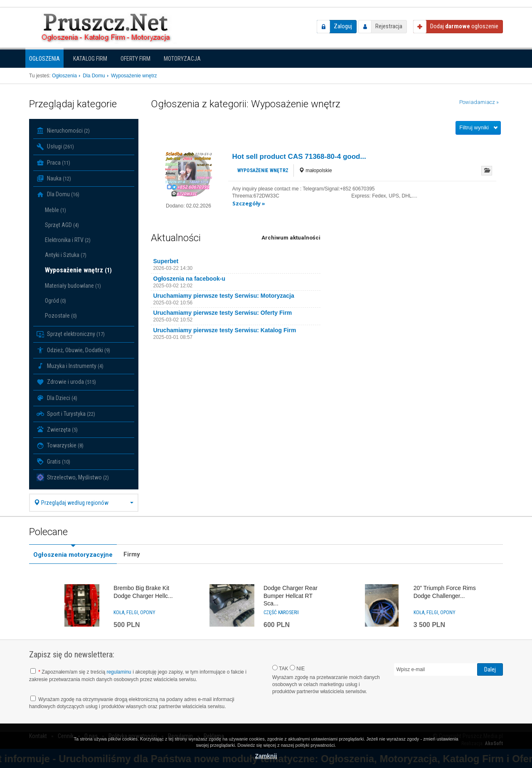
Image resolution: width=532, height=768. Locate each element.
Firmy (132, 554)
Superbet (166, 261)
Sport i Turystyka (66, 414)
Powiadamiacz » (479, 102)
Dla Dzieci (57, 398)
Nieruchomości (63, 131)
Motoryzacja (182, 59)
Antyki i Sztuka (66, 255)
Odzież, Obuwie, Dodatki (73, 350)
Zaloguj (343, 26)
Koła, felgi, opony (134, 612)
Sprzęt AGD (62, 225)
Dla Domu (58, 195)
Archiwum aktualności (291, 238)
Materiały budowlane (73, 286)
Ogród (55, 301)
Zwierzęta (57, 430)
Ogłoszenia (44, 59)
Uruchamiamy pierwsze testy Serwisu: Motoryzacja (224, 296)
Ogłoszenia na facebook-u (189, 279)
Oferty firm (135, 59)
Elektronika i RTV (68, 240)
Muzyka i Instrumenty (70, 366)
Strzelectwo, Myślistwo (73, 477)
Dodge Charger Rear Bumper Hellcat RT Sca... (291, 595)
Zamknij (266, 756)
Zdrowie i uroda (66, 382)
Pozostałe (61, 316)
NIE (297, 668)
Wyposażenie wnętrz (78, 270)
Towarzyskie (60, 446)
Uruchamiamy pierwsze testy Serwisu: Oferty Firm (223, 313)
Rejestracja (389, 26)
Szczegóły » (249, 203)
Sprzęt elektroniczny (71, 334)
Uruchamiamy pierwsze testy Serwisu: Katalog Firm (225, 330)
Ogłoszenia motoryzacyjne (73, 555)
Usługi (55, 147)
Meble (55, 210)
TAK (280, 668)
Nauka (54, 178)
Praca (53, 163)
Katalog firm (90, 59)
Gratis (53, 462)
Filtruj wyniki (474, 127)
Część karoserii (281, 612)
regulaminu (119, 672)
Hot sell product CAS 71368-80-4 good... (299, 157)
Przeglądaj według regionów (84, 503)
